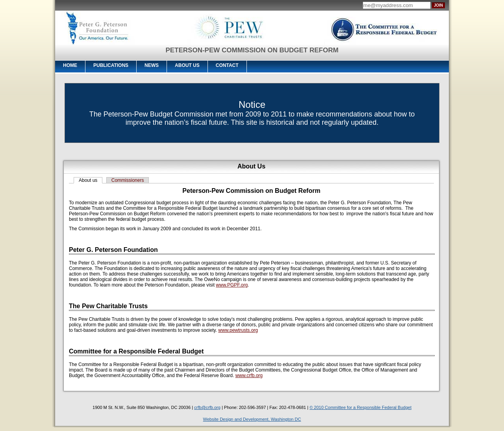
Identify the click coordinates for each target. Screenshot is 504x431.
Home (70, 65)
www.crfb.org (249, 376)
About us (88, 180)
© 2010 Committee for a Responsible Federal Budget (360, 407)
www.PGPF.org (232, 285)
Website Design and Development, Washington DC (252, 419)
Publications (111, 65)
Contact (227, 65)
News (152, 65)
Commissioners (128, 180)
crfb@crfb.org (207, 407)
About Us (187, 65)
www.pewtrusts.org (238, 330)
